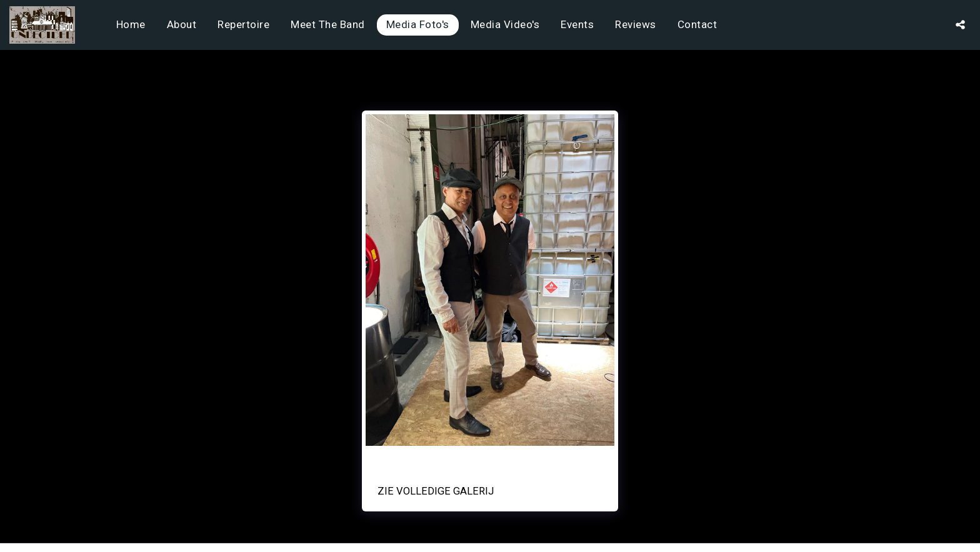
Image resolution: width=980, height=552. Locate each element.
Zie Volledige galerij (436, 491)
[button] (960, 25)
